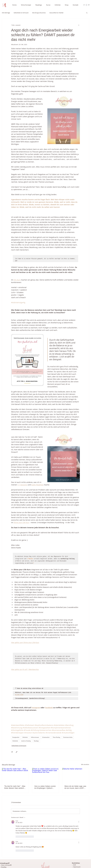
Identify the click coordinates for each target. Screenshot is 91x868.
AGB (74, 865)
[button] (27, 5)
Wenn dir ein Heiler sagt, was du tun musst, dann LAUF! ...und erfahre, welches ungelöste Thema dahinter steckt (75, 787)
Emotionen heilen (68, 737)
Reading (4, 867)
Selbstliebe (15, 741)
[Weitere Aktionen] (79, 25)
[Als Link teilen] (17, 752)
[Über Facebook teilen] (12, 752)
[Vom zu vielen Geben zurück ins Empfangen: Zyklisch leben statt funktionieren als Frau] (46, 775)
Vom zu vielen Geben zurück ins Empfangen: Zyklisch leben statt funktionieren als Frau (45, 787)
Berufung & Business (39, 13)
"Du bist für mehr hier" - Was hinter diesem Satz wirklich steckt (15, 787)
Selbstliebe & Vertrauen (21, 13)
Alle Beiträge (6, 13)
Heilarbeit (25, 737)
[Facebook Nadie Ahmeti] (84, 5)
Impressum (77, 867)
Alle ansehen (85, 764)
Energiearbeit (16, 737)
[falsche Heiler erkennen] (76, 775)
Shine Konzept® (6, 865)
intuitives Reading (26, 741)
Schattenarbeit (46, 737)
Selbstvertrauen (35, 737)
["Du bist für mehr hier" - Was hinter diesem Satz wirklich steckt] (15, 775)
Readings (36, 741)
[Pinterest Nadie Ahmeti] (89, 5)
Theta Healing (56, 737)
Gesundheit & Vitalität (56, 13)
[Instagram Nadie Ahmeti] (86, 5)
